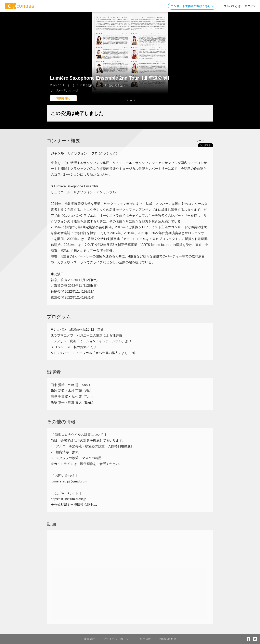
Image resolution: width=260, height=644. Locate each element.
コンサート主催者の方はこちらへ (192, 6)
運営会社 (89, 639)
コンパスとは (232, 6)
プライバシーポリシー (117, 639)
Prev (52, 66)
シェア (200, 141)
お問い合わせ (168, 639)
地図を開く (63, 98)
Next (208, 66)
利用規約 (145, 639)
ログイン (250, 6)
